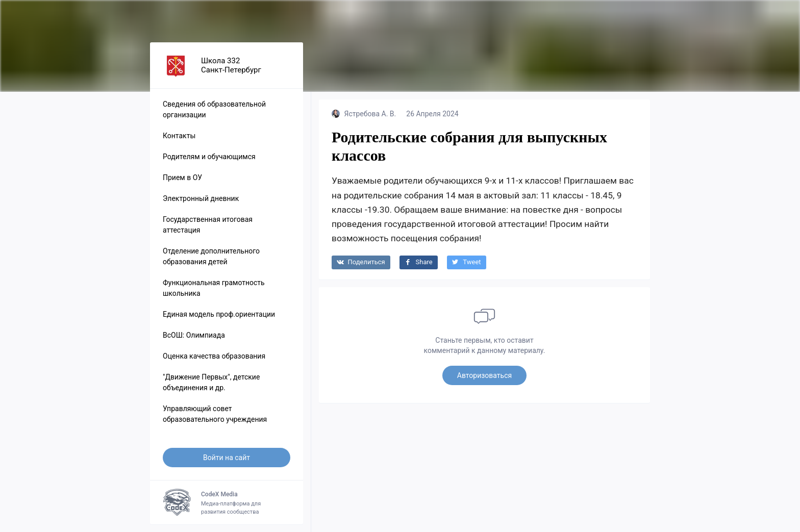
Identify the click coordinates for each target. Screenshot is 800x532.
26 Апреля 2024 (432, 114)
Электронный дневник (201, 198)
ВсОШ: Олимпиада (194, 335)
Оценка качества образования (214, 356)
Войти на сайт (227, 458)
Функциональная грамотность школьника (214, 288)
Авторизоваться (484, 375)
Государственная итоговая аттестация (208, 225)
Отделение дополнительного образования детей (211, 256)
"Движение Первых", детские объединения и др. (211, 382)
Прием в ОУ (182, 178)
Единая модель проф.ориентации (219, 314)
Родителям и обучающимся (209, 157)
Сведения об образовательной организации (214, 109)
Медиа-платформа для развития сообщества (227, 502)
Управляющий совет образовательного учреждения (215, 414)
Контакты (179, 136)
